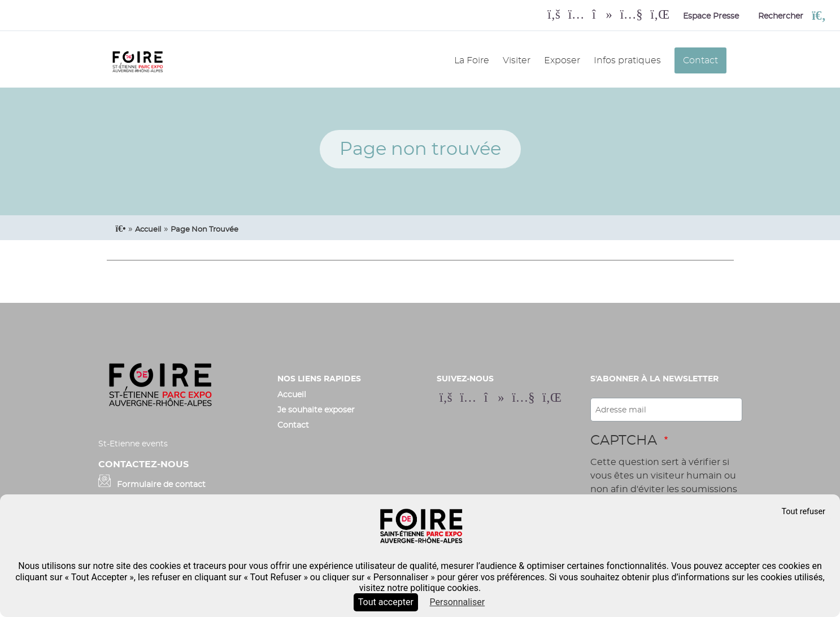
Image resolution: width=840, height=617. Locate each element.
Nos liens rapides (319, 379)
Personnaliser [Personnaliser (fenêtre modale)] (458, 602)
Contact (700, 60)
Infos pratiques (627, 60)
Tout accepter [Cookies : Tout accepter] (386, 602)
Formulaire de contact (161, 485)
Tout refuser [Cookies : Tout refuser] (803, 512)
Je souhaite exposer (316, 410)
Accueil (292, 395)
